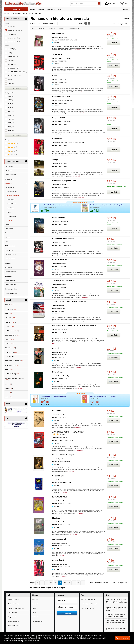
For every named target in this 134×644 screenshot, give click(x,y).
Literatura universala (13, 196)
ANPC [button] (8, 404)
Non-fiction (10, 208)
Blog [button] (108, 595)
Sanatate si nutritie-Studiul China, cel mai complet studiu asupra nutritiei (116, 609)
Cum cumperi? (12, 612)
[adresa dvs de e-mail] (67, 607)
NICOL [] (9, 388)
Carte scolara (9, 229)
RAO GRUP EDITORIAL (17, 72)
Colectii (7, 237)
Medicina (8, 263)
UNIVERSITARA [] (12, 374)
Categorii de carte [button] (12, 161)
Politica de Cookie (13, 604)
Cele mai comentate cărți (89, 604)
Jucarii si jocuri (9, 179)
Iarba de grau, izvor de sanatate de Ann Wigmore (116, 629)
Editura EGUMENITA (96, 207)
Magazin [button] (35, 595)
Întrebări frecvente (13, 621)
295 (64, 583)
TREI (11, 53)
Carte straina (9, 166)
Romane (10, 220)
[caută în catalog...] (83, 3)
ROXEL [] (9, 344)
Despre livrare (12, 617)
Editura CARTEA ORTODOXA (48, 207)
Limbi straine (9, 250)
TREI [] (9, 313)
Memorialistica (11, 204)
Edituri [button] (8, 300)
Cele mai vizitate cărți (88, 608)
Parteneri (35, 617)
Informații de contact (14, 625)
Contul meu (110, 3)
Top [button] (83, 595)
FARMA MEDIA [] (12, 331)
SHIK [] (9, 370)
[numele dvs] (67, 601)
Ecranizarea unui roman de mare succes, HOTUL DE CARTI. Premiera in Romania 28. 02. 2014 (116, 601)
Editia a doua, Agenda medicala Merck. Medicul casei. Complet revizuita (116, 622)
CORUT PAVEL (10, 357)
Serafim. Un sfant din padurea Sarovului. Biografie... (107, 205)
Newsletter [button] (61, 595)
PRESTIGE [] (11, 309)
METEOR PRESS (14, 76)
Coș (123, 3)
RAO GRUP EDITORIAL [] (15, 361)
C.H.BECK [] (10, 348)
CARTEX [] (10, 339)
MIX (10, 80)
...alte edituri (9, 397)
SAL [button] (7, 418)
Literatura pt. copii (10, 255)
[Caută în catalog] (99, 3)
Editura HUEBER (45, 399)
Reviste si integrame (11, 293)
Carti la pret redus (10, 175)
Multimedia (8, 267)
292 (51, 583)
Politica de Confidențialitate (16, 608)
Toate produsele (15, 30)
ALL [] (8, 393)
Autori (34, 612)
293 (55, 583)
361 (77, 583)
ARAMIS (12, 49)
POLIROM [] (10, 322)
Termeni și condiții (13, 600)
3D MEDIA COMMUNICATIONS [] (15, 379)
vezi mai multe (16, 88)
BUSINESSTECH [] (12, 335)
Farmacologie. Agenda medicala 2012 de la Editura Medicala (116, 616)
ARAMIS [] (10, 305)
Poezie (9, 212)
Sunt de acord (122, 638)
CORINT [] (10, 326)
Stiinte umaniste (10, 280)
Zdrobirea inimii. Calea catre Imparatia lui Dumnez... (57, 205)
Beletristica (9, 183)
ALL (11, 83)
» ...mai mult (76, 50)
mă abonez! (67, 613)
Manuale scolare (10, 259)
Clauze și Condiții (76, 638)
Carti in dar (8, 170)
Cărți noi (35, 600)
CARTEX (12, 64)
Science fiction (10, 187)
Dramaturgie (11, 200)
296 (68, 583)
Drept (7, 242)
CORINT (12, 60)
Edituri (34, 608)
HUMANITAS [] (11, 352)
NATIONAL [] (11, 318)
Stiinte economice (10, 272)
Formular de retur (38, 621)
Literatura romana (11, 192)
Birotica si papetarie (11, 289)
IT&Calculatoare (10, 246)
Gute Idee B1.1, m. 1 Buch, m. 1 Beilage (53, 396)
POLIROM (13, 57)
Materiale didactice (11, 285)
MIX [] (8, 384)
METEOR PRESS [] (13, 365)
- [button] (26, 19)
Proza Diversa (11, 216)
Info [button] (9, 595)
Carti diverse (9, 233)
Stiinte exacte (9, 276)
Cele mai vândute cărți (88, 600)
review (62, 434)
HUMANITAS (13, 68)
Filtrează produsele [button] (13, 19)
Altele (8, 224)
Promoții (35, 604)
